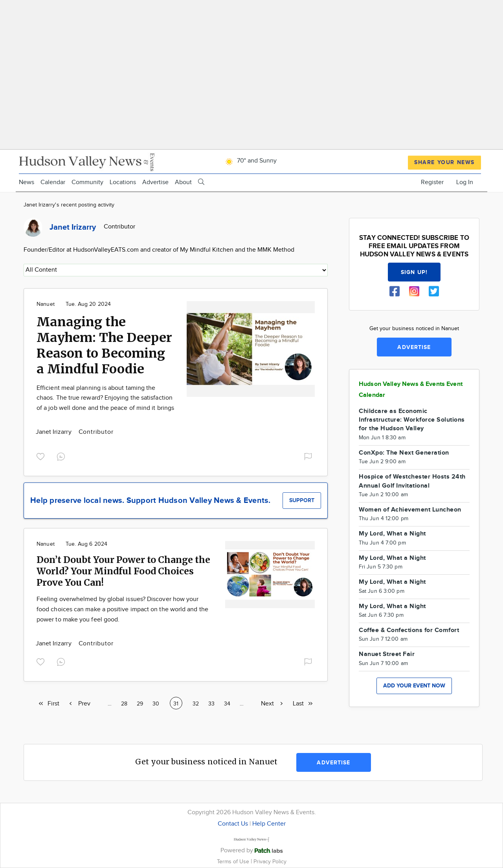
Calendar (53, 182)
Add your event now (414, 686)
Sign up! (414, 272)
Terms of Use (234, 862)
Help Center (269, 824)
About (183, 182)
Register (432, 182)
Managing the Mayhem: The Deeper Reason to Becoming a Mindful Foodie (104, 345)
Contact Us (233, 824)
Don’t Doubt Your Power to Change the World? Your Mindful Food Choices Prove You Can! (123, 571)
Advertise (155, 182)
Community (87, 182)
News (27, 182)
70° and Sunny (250, 161)
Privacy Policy (270, 862)
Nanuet (46, 304)
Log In (465, 182)
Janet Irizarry (54, 432)
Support (302, 500)
